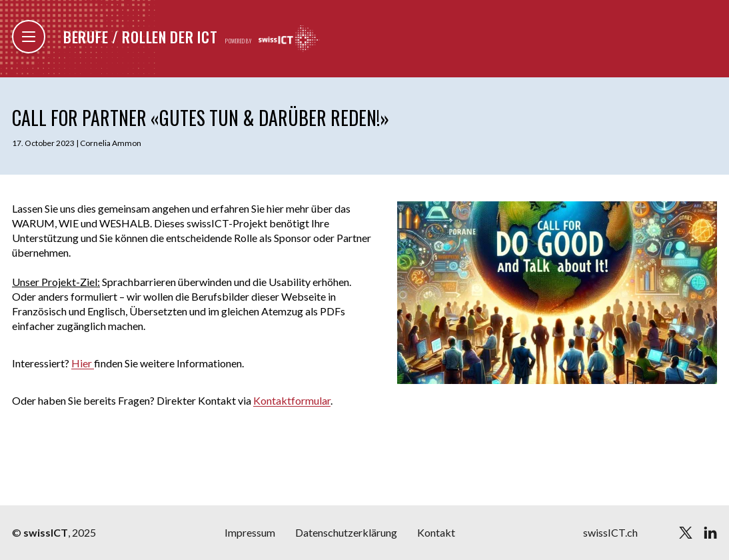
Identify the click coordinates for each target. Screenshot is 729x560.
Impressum (250, 532)
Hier (83, 363)
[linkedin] (710, 533)
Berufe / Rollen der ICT (140, 37)
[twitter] (686, 533)
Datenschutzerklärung (346, 532)
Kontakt (436, 532)
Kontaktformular (292, 400)
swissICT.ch (610, 532)
